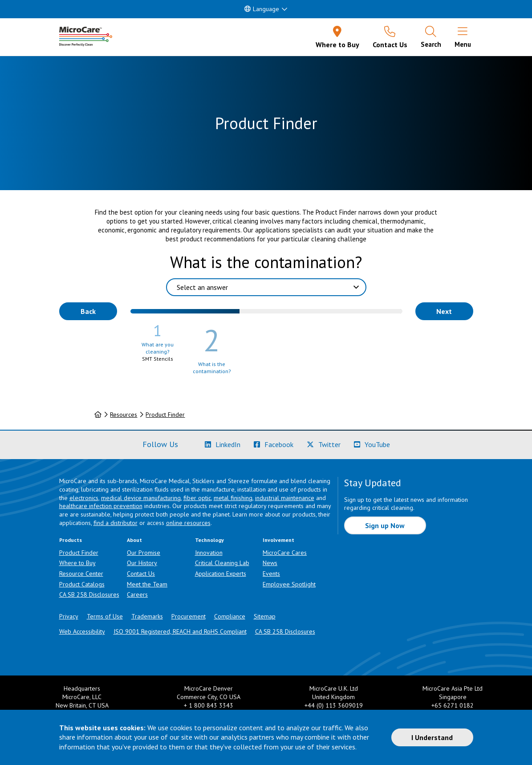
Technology (209, 540)
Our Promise (144, 553)
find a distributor (116, 523)
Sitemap (265, 616)
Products (71, 540)
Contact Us (141, 574)
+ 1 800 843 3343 (209, 705)
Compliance (230, 616)
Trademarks (147, 616)
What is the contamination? (266, 262)
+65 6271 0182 (453, 705)
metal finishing (233, 498)
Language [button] (262, 9)
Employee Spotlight (289, 584)
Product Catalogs (82, 584)
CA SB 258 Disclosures (89, 594)
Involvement (278, 540)
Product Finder (165, 415)
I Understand (432, 737)
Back (88, 311)
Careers (137, 594)
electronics (84, 498)
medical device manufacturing (141, 498)
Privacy (69, 616)
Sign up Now (385, 525)
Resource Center (81, 574)
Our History (142, 563)
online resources (188, 523)
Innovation (209, 553)
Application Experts (221, 574)
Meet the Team (147, 584)
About (134, 540)
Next (444, 311)
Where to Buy (77, 563)
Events (271, 574)
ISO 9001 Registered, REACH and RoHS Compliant (180, 631)
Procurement (189, 616)
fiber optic (197, 498)
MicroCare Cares (285, 553)
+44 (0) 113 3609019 (334, 705)
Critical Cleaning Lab (222, 563)
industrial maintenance (285, 498)
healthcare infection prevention (101, 506)
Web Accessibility (82, 631)
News (270, 563)
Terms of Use (105, 616)
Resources (124, 415)
